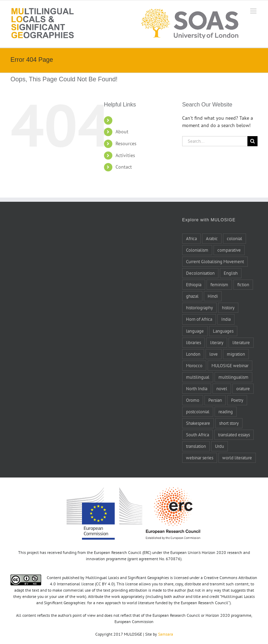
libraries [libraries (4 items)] (193, 342)
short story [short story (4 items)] (229, 423)
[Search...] (215, 141)
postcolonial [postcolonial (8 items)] (198, 412)
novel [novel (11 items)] (222, 388)
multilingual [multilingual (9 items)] (198, 377)
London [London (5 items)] (193, 354)
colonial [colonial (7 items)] (234, 238)
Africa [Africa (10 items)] (191, 238)
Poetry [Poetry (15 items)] (237, 400)
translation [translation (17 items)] (196, 446)
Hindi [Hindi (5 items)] (213, 296)
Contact (124, 167)
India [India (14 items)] (226, 319)
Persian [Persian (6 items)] (215, 400)
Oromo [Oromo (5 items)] (193, 400)
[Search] (252, 141)
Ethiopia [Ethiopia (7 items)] (194, 284)
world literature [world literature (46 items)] (237, 458)
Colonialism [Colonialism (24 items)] (197, 250)
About (122, 132)
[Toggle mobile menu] (254, 11)
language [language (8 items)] (195, 331)
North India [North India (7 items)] (197, 388)
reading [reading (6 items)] (226, 412)
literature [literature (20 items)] (241, 342)
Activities (125, 155)
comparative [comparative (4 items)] (229, 250)
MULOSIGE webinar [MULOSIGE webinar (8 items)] (230, 365)
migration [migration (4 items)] (236, 354)
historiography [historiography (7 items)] (199, 308)
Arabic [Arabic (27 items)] (212, 238)
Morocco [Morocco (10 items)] (194, 365)
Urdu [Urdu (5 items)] (219, 446)
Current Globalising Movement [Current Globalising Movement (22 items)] (215, 261)
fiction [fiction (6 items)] (243, 284)
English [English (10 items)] (231, 273)
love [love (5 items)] (214, 354)
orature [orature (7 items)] (243, 388)
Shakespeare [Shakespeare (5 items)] (198, 423)
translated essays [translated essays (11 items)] (234, 435)
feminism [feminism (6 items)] (219, 284)
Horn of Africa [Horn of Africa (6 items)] (199, 319)
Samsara (166, 634)
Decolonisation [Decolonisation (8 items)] (200, 273)
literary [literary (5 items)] (217, 342)
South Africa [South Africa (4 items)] (198, 435)
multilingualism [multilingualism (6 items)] (233, 377)
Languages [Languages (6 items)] (223, 331)
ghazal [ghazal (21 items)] (192, 296)
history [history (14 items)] (228, 308)
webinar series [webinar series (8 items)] (200, 458)
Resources (126, 143)
